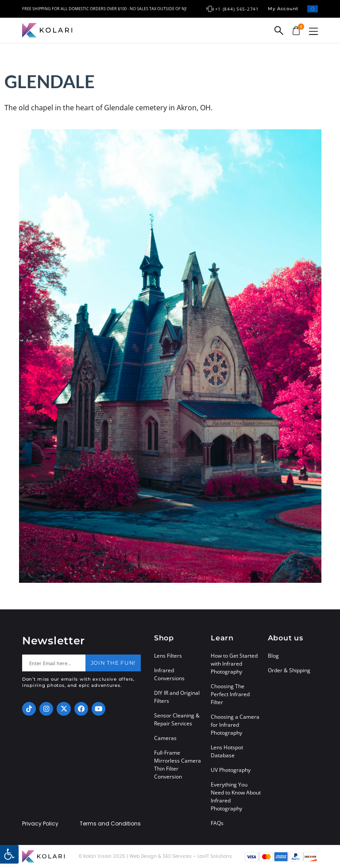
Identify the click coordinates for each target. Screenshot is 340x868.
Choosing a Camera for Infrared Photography (235, 725)
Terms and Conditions (110, 824)
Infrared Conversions (169, 674)
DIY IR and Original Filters (177, 697)
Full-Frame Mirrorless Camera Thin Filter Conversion (178, 765)
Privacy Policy (40, 824)
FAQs (217, 823)
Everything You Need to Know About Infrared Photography (236, 796)
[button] (313, 31)
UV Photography (231, 770)
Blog (273, 656)
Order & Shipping (289, 670)
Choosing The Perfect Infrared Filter (230, 694)
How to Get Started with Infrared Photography (234, 664)
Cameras (165, 738)
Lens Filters (168, 656)
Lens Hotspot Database (227, 751)
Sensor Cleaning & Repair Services (177, 719)
